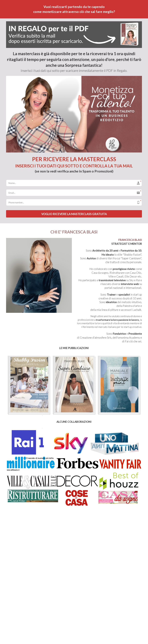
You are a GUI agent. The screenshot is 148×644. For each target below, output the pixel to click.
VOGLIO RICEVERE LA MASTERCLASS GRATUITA (74, 214)
